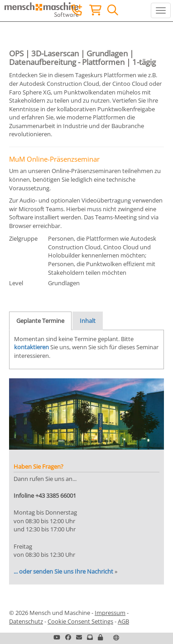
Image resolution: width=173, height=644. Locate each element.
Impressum (110, 613)
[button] (100, 637)
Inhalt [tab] (88, 321)
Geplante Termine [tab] (40, 321)
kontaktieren (31, 347)
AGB (123, 621)
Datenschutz (26, 621)
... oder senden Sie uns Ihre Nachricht (63, 571)
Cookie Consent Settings (80, 621)
